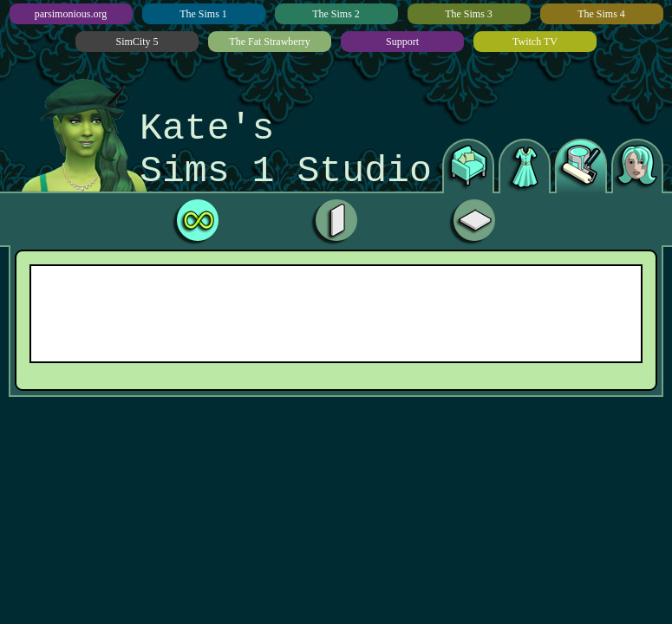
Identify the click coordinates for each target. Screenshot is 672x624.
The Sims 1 (203, 14)
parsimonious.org (71, 14)
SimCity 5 (137, 42)
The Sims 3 (469, 14)
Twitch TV (535, 42)
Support (402, 42)
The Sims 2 (336, 14)
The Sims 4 (601, 14)
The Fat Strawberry (269, 42)
